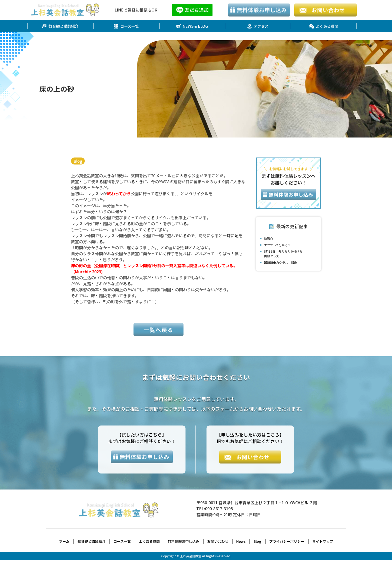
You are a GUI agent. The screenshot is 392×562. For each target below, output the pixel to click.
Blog (78, 161)
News (241, 543)
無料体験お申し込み (183, 543)
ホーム (64, 543)
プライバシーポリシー (287, 543)
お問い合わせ (218, 543)
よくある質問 (324, 26)
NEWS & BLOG (192, 26)
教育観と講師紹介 (60, 26)
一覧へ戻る (158, 331)
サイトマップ (323, 543)
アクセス (258, 26)
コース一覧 (126, 26)
